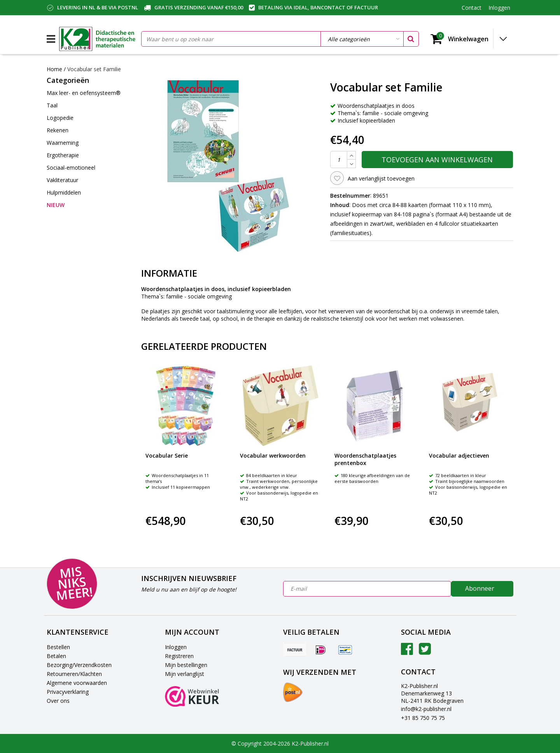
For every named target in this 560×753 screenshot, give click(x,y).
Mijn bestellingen (186, 665)
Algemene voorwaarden (77, 683)
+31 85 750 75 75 (423, 718)
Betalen (56, 656)
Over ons (58, 701)
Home (54, 69)
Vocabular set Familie (94, 69)
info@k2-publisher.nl (426, 709)
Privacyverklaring (68, 692)
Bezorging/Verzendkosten (79, 665)
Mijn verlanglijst (185, 674)
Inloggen (176, 647)
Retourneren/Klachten (74, 674)
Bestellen (58, 647)
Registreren (179, 656)
